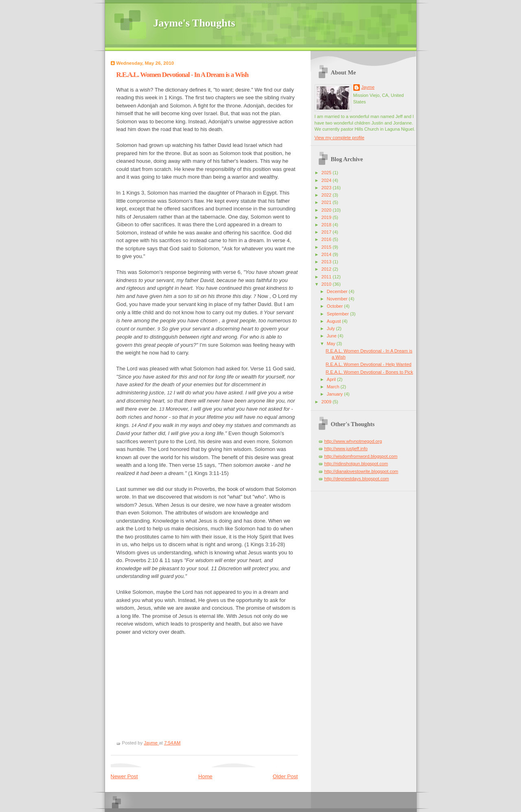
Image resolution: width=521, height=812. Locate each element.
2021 (327, 202)
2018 (327, 225)
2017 (327, 232)
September (338, 314)
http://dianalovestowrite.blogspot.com (361, 471)
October (335, 306)
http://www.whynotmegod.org (353, 441)
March (334, 387)
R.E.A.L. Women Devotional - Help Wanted (369, 364)
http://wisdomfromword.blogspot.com (361, 456)
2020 (327, 210)
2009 (327, 402)
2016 (327, 239)
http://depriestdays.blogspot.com (357, 479)
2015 (327, 247)
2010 (327, 284)
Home (205, 776)
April (332, 379)
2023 (327, 188)
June (332, 336)
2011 (327, 277)
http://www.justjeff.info (346, 449)
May (332, 344)
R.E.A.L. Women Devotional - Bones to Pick (369, 372)
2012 (327, 269)
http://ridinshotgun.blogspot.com (356, 464)
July (332, 328)
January (335, 394)
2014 (327, 254)
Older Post (285, 776)
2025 (327, 173)
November (338, 299)
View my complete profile (340, 138)
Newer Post (124, 776)
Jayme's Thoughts (194, 23)
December (338, 291)
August (334, 321)
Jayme (368, 87)
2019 (327, 217)
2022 (327, 195)
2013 (327, 262)
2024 (327, 180)
